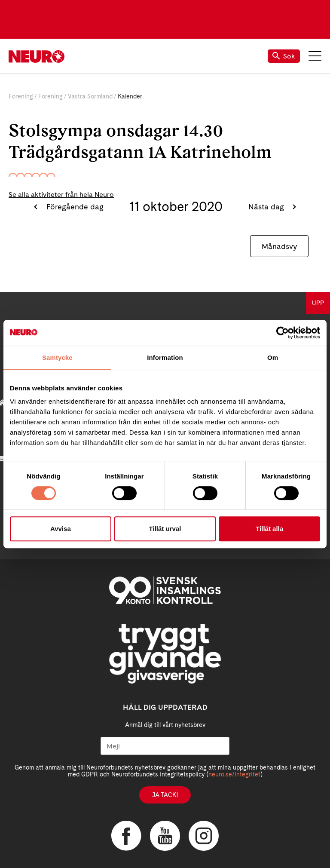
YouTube (165, 836)
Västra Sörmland (90, 96)
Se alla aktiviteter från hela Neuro (61, 195)
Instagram (204, 836)
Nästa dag (267, 207)
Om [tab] (273, 357)
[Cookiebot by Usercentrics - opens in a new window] (283, 333)
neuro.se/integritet (234, 774)
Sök (284, 56)
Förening (21, 96)
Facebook (126, 836)
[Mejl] (165, 746)
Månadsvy (279, 246)
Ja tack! (165, 795)
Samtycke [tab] (57, 357)
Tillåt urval (165, 529)
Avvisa (61, 529)
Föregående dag (74, 207)
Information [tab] (165, 357)
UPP (318, 303)
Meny (315, 56)
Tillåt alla (269, 529)
